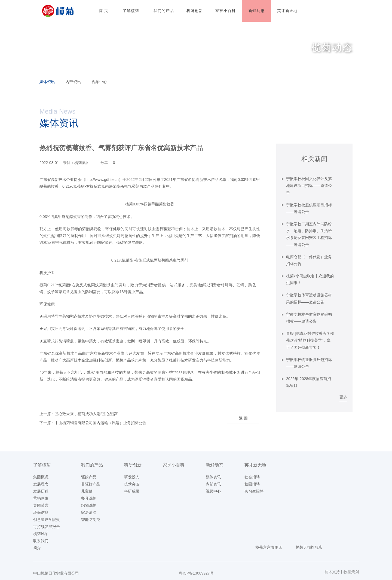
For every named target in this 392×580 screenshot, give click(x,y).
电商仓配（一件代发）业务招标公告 (309, 260)
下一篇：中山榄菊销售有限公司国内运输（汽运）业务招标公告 (93, 423)
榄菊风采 (41, 534)
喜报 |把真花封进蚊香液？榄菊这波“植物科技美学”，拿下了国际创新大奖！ (310, 340)
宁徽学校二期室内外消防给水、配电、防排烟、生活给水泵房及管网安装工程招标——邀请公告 (309, 234)
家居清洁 (89, 512)
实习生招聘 (254, 491)
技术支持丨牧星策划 (342, 572)
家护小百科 (174, 465)
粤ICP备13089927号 (196, 573)
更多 (343, 397)
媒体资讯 (47, 82)
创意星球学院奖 (47, 520)
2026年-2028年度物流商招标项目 (309, 382)
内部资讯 (73, 82)
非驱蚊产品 (91, 484)
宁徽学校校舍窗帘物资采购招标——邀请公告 (309, 318)
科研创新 (133, 465)
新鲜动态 (215, 465)
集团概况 (41, 477)
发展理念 (41, 484)
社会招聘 (252, 477)
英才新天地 (255, 465)
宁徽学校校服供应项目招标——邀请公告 (309, 208)
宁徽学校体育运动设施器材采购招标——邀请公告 (309, 298)
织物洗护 (89, 505)
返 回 (243, 418)
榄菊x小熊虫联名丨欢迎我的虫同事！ (310, 279)
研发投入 (132, 477)
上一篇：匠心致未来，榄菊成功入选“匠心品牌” (79, 414)
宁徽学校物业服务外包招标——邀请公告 (309, 363)
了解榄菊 (42, 465)
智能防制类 (91, 520)
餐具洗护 (89, 498)
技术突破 (132, 484)
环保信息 (41, 512)
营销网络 (41, 498)
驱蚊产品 (89, 477)
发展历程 (41, 491)
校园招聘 (252, 484)
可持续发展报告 (47, 527)
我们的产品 (92, 465)
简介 (37, 548)
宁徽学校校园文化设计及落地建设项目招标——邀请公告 (309, 186)
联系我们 (41, 541)
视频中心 (99, 82)
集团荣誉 (41, 505)
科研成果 (132, 491)
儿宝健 (87, 491)
